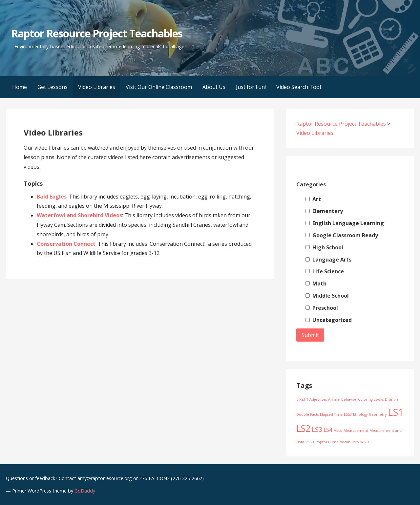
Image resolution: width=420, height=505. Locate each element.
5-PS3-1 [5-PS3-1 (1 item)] (302, 399)
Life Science (325, 271)
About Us (214, 87)
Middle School (327, 296)
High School (324, 247)
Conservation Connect (66, 244)
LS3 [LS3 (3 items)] (317, 429)
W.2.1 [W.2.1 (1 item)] (365, 442)
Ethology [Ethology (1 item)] (360, 414)
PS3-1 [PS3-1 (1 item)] (310, 442)
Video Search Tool (299, 87)
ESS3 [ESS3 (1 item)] (348, 414)
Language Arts (328, 260)
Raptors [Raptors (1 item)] (322, 442)
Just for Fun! (251, 87)
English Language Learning (345, 223)
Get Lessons (52, 87)
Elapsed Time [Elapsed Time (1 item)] (331, 414)
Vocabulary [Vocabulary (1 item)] (349, 442)
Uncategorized (329, 320)
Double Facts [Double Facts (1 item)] (307, 414)
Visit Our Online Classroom (159, 87)
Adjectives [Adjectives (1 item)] (318, 399)
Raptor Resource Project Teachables (97, 33)
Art (313, 199)
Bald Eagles (52, 197)
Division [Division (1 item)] (391, 399)
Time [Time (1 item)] (334, 442)
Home (20, 87)
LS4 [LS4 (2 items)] (328, 430)
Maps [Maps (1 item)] (338, 431)
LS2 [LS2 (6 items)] (303, 429)
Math (316, 284)
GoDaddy (85, 491)
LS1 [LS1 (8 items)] (396, 412)
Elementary (324, 211)
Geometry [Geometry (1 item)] (378, 414)
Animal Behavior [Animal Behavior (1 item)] (342, 399)
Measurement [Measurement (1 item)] (356, 431)
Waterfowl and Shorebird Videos (79, 215)
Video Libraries (97, 87)
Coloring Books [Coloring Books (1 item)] (371, 399)
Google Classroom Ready (342, 235)
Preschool (322, 308)
